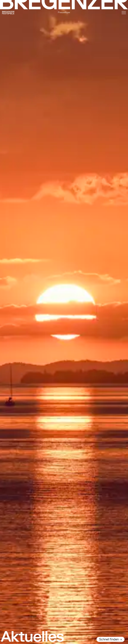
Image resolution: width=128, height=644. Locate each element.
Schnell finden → (110, 639)
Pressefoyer (64, 12)
